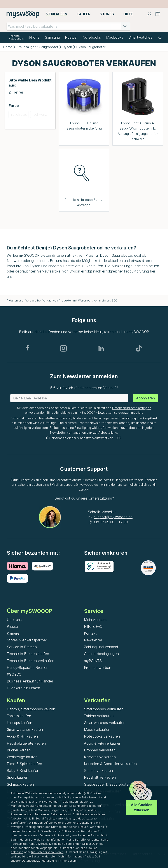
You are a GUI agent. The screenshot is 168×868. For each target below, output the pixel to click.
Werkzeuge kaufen (22, 757)
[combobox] (68, 26)
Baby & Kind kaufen (23, 771)
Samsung (52, 37)
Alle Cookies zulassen (142, 807)
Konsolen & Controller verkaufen (110, 764)
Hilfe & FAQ (93, 626)
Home (8, 47)
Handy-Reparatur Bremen (28, 668)
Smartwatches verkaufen (105, 723)
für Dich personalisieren (47, 852)
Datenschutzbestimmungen (132, 408)
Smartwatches (140, 37)
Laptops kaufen (19, 723)
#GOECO (14, 674)
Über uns (14, 620)
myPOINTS (93, 661)
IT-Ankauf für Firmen (23, 688)
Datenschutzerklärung (37, 861)
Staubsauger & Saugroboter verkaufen (116, 784)
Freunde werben (98, 668)
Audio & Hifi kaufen (22, 736)
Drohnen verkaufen (100, 750)
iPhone (34, 37)
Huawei (71, 37)
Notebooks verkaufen (102, 736)
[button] (125, 26)
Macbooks (115, 37)
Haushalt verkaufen (100, 777)
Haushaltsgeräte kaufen (26, 743)
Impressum (69, 861)
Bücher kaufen (19, 750)
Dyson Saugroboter (91, 47)
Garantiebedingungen (101, 654)
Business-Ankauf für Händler (30, 681)
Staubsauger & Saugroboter (37, 47)
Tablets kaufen (19, 716)
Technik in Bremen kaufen (28, 654)
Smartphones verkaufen (104, 709)
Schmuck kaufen (20, 784)
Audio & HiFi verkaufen (103, 743)
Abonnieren (145, 398)
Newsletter (93, 640)
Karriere (13, 633)
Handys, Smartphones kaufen (31, 709)
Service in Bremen (22, 647)
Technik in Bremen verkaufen (31, 661)
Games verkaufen (98, 771)
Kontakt (90, 633)
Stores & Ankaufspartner (27, 640)
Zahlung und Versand (101, 647)
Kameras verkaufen (100, 757)
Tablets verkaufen (99, 716)
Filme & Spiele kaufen (24, 764)
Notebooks (92, 37)
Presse (12, 626)
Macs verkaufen (97, 729)
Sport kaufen (17, 777)
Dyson (67, 47)
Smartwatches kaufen (25, 729)
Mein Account (95, 620)
